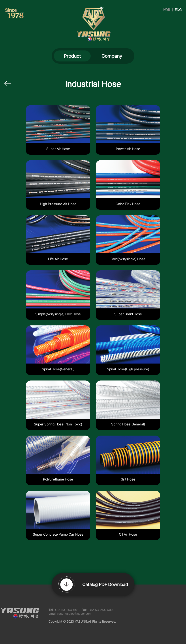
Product (72, 56)
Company (112, 56)
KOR (167, 10)
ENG (178, 10)
